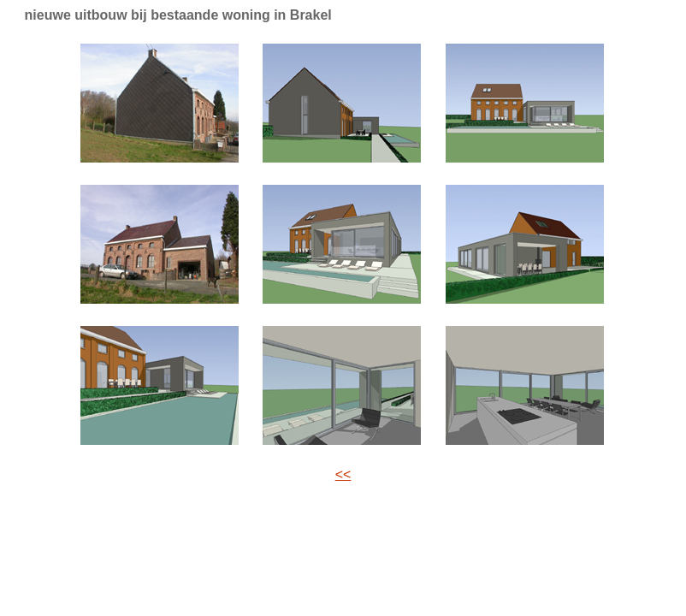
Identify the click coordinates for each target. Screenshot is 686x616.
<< (343, 474)
